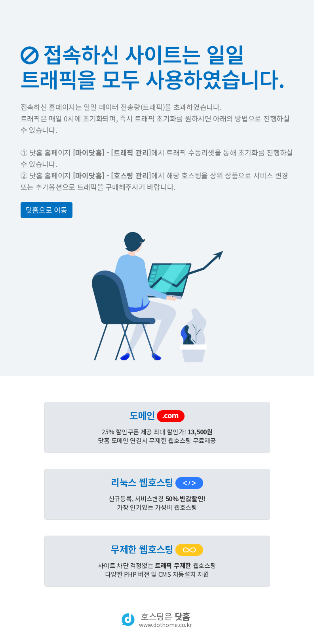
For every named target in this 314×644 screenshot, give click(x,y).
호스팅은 (165, 619)
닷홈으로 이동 (47, 210)
